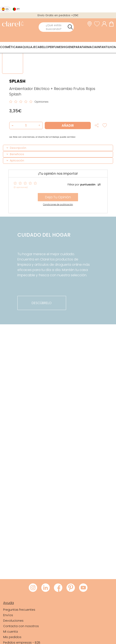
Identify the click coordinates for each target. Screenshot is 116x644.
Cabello (42, 47)
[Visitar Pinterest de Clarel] (71, 588)
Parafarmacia (85, 47)
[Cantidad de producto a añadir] (26, 125)
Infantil (103, 47)
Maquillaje (27, 47)
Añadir (68, 125)
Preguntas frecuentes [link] (19, 610)
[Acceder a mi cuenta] (105, 24)
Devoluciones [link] (13, 621)
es (7, 9)
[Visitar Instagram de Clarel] (33, 588)
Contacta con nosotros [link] (21, 626)
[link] (13, 24)
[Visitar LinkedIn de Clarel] (46, 588)
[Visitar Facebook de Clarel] (58, 588)
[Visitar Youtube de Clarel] (83, 588)
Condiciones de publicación (58, 205)
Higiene (68, 47)
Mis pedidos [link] (12, 637)
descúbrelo (42, 303)
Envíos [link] (8, 615)
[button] (39, 125)
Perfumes (55, 47)
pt (18, 9)
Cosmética (9, 47)
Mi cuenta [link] (10, 632)
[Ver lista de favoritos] (98, 24)
